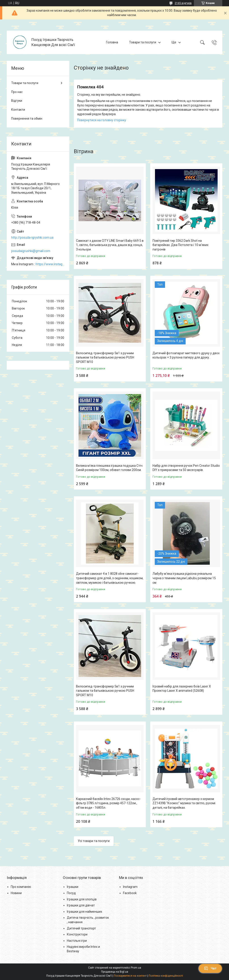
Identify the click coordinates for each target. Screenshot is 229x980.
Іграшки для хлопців (82, 899)
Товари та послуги (143, 42)
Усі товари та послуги (94, 841)
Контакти (18, 110)
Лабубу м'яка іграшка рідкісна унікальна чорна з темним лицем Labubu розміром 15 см (184, 578)
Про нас (17, 92)
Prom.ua (136, 968)
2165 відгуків (183, 3)
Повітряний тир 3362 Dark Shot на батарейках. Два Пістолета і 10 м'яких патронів (180, 245)
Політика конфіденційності (166, 976)
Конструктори (77, 934)
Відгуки (17, 101)
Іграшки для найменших (85, 912)
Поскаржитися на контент (130, 976)
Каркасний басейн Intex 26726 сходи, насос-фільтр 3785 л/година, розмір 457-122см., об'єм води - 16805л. (108, 803)
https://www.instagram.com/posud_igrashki (50, 264)
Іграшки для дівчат (81, 905)
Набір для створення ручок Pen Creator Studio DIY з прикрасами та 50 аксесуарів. (186, 468)
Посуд (71, 893)
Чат (210, 968)
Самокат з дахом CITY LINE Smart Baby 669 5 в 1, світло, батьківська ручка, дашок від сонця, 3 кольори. (110, 245)
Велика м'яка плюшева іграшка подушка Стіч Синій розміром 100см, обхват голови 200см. (109, 468)
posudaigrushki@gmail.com (31, 251)
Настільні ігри (77, 941)
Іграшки (73, 887)
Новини (16, 893)
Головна (112, 42)
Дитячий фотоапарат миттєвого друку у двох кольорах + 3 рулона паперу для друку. (186, 355)
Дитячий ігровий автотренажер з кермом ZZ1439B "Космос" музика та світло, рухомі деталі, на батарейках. (184, 803)
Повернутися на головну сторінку (102, 120)
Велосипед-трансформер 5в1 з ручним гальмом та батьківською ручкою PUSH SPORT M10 (105, 357)
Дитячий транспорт (81, 928)
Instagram (130, 887)
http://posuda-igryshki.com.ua (32, 238)
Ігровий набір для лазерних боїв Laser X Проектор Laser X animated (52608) (182, 689)
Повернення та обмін (27, 119)
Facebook (130, 893)
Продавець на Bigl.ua (115, 972)
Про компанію (21, 887)
